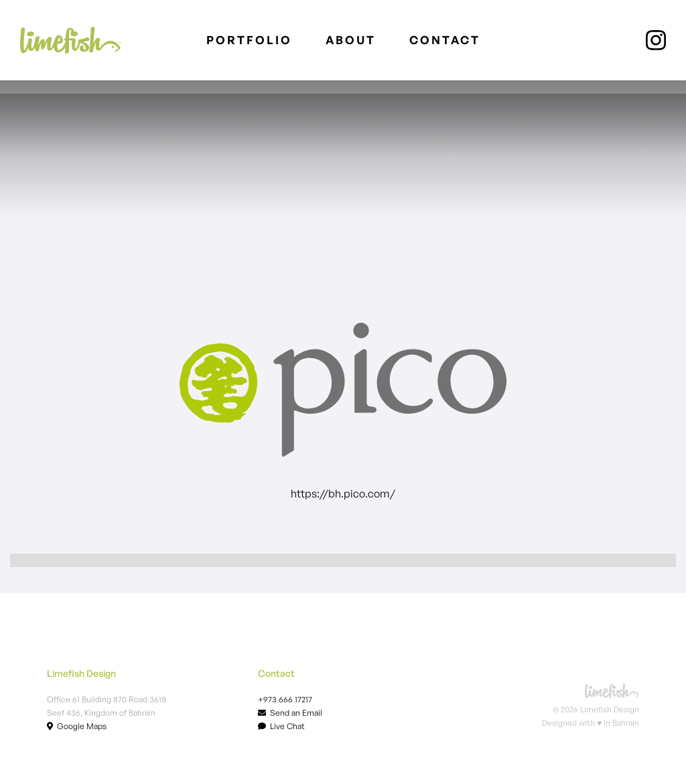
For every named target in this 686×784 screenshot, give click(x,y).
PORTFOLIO (249, 40)
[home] (70, 40)
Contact (445, 40)
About (351, 40)
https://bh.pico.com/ (343, 493)
